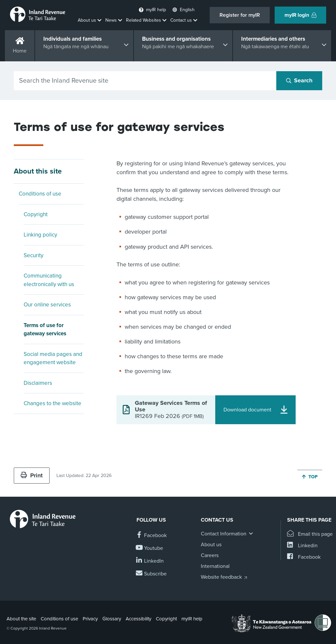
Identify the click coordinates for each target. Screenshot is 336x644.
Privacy (90, 619)
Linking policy (40, 235)
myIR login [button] (300, 15)
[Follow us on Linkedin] (150, 561)
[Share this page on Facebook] (304, 557)
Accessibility (138, 619)
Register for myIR (240, 15)
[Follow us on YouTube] (150, 548)
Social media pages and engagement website (53, 358)
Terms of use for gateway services (45, 330)
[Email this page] (310, 534)
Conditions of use (40, 194)
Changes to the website (52, 403)
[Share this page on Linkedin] (302, 546)
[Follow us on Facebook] (152, 536)
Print (32, 475)
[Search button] (299, 81)
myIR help (192, 619)
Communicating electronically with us (49, 280)
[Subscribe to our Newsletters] (152, 574)
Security (33, 255)
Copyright (36, 214)
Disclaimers (38, 383)
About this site (38, 171)
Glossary (112, 619)
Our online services (47, 305)
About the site (21, 619)
